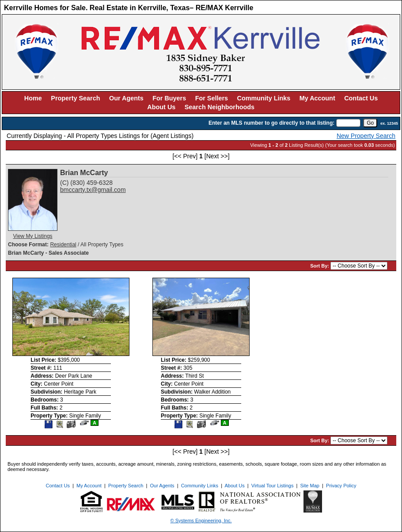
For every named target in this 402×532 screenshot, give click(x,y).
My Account (317, 98)
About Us (161, 107)
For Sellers (212, 98)
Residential (63, 245)
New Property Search (366, 136)
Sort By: (320, 266)
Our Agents (126, 98)
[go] (370, 123)
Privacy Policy (341, 486)
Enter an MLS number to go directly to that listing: (271, 123)
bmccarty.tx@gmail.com (93, 190)
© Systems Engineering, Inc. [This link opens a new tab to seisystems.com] (201, 521)
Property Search (75, 98)
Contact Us (361, 98)
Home (33, 98)
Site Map (310, 486)
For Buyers (169, 98)
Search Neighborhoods (220, 107)
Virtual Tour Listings (273, 486)
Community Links (264, 98)
